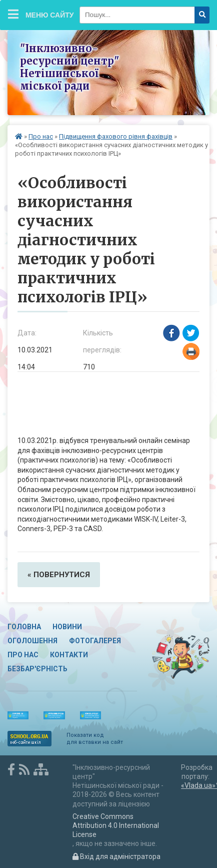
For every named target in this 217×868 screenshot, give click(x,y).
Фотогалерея (95, 641)
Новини (67, 627)
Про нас (41, 136)
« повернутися (59, 575)
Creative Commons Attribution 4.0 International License (116, 825)
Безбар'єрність (37, 669)
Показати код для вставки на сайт (95, 739)
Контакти (69, 655)
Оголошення (32, 641)
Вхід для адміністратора (116, 856)
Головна (24, 627)
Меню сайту (41, 14)
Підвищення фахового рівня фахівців (116, 136)
